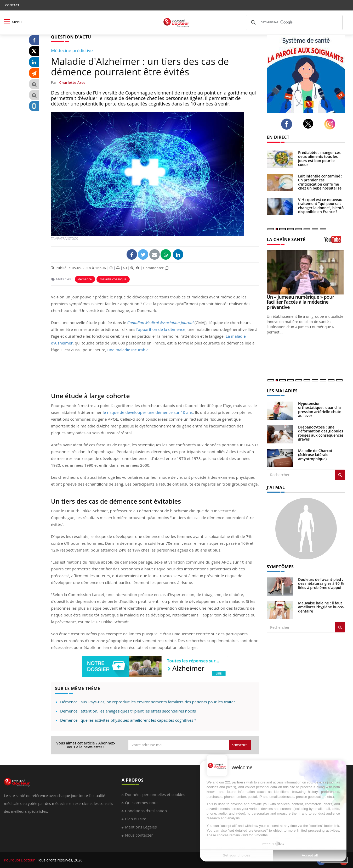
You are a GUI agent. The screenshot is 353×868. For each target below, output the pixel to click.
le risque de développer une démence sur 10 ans (148, 412)
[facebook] (288, 124)
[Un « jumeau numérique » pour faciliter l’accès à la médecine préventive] (306, 272)
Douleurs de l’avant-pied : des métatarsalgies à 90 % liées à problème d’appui (321, 583)
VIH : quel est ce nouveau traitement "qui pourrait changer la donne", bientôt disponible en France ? (322, 206)
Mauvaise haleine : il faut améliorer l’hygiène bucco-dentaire (321, 607)
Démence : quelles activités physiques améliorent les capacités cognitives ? (128, 720)
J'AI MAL (276, 487)
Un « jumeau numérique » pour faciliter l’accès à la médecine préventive (300, 302)
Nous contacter (139, 835)
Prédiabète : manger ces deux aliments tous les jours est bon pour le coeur (319, 158)
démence (85, 279)
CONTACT (12, 5)
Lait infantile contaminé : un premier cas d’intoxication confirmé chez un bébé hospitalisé (320, 182)
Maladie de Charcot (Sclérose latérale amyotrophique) (315, 455)
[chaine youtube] (335, 241)
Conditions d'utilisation (146, 811)
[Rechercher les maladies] (340, 475)
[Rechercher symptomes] (340, 627)
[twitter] (310, 124)
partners (238, 782)
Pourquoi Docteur (20, 860)
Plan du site (136, 819)
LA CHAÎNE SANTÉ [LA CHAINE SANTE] (286, 240)
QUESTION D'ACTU (71, 37)
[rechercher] (293, 23)
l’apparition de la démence (161, 329)
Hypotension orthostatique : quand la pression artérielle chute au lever (320, 410)
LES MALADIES (282, 391)
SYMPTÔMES (280, 567)
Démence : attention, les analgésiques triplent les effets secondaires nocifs (128, 711)
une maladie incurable (128, 350)
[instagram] (331, 124)
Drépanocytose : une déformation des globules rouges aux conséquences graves (321, 433)
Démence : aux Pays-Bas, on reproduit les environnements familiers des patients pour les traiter (148, 702)
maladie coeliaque (113, 279)
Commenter (156, 268)
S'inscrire (240, 745)
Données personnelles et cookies (155, 794)
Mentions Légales (141, 827)
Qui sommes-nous (142, 803)
